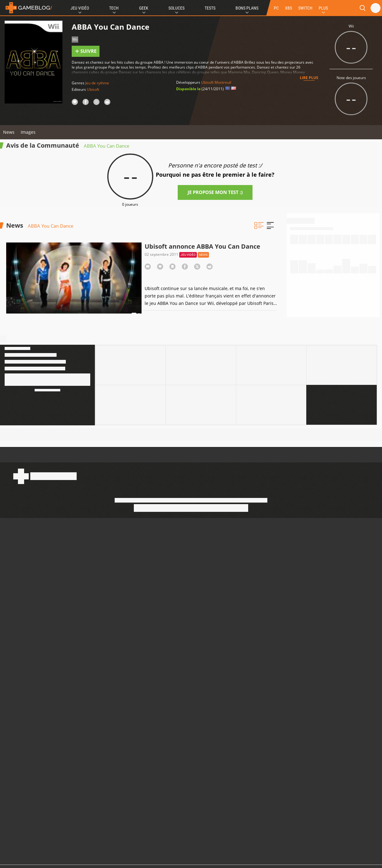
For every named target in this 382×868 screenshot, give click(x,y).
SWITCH (305, 8)
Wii (75, 39)
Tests (210, 8)
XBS (289, 8)
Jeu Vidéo (80, 8)
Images (28, 132)
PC (276, 8)
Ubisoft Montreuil (216, 82)
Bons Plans (247, 8)
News (9, 132)
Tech (114, 8)
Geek (144, 8)
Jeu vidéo (188, 255)
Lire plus (309, 78)
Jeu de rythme (97, 83)
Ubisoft (93, 89)
